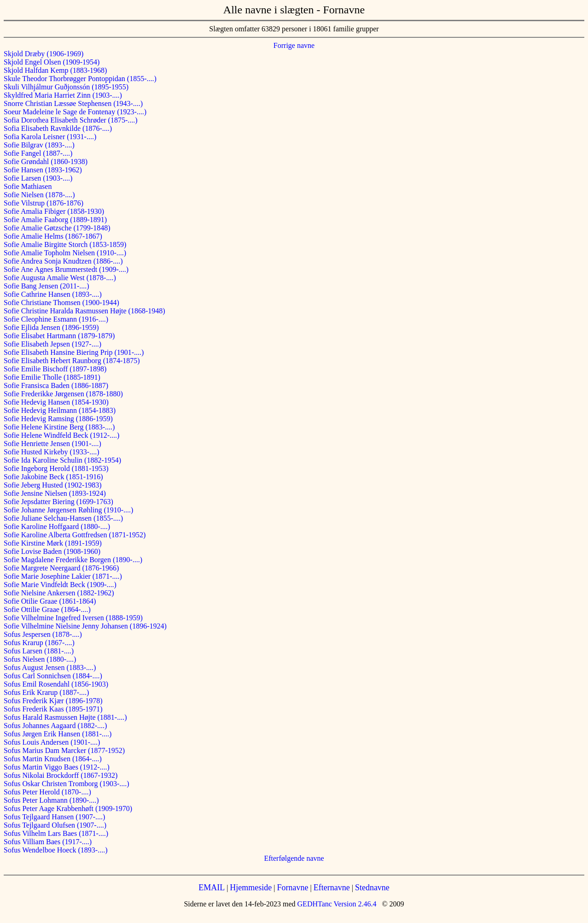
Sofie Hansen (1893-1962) (43, 170)
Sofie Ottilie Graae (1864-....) (47, 609)
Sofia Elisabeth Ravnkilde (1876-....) (58, 128)
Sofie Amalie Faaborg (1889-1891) (55, 220)
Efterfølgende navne (294, 858)
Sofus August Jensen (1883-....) (50, 667)
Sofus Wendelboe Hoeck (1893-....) (55, 850)
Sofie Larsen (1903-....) (38, 178)
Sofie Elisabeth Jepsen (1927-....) (52, 344)
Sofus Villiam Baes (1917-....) (48, 842)
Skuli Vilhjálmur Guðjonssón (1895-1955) (66, 87)
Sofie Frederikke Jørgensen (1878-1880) (63, 394)
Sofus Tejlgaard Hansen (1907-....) (54, 817)
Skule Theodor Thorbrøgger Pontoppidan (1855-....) (80, 79)
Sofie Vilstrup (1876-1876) (44, 203)
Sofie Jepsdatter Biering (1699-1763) (58, 502)
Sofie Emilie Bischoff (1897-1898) (55, 369)
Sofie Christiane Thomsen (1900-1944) (61, 303)
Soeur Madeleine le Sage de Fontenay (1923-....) (75, 112)
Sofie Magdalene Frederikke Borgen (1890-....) (73, 560)
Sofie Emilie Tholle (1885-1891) (52, 377)
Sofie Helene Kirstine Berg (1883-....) (59, 427)
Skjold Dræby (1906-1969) (44, 54)
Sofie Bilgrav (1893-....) (39, 145)
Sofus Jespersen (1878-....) (43, 634)
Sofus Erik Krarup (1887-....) (46, 692)
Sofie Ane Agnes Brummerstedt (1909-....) (66, 269)
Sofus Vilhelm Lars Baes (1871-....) (56, 833)
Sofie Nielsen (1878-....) (39, 195)
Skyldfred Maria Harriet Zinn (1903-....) (63, 95)
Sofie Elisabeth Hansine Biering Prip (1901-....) (74, 352)
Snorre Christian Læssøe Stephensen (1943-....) (73, 103)
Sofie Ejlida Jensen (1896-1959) (51, 327)
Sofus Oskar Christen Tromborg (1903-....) (67, 784)
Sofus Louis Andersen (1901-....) (52, 742)
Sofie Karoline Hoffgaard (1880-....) (57, 526)
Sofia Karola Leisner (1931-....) (50, 137)
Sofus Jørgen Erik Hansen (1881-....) (58, 734)
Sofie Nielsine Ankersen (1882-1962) (59, 593)
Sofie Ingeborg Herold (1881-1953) (56, 468)
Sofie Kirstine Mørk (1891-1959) (53, 543)
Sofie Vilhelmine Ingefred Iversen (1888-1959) (73, 618)
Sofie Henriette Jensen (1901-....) (52, 444)
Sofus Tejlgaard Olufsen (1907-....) (55, 825)
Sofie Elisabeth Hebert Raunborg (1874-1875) (72, 361)
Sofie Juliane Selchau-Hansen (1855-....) (63, 518)
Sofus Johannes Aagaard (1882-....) (55, 726)
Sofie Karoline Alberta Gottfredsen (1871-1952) (75, 535)
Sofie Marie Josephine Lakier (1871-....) (63, 576)
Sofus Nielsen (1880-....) (40, 659)
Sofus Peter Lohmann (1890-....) (51, 800)
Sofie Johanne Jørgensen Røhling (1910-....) (68, 510)
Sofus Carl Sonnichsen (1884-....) (53, 676)
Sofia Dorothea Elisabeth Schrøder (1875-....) (71, 120)
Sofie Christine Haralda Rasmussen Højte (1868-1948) (84, 311)
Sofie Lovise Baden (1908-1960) (52, 551)
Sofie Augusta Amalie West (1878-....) (60, 278)
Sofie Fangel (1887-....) (38, 153)
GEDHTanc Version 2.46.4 (336, 904)
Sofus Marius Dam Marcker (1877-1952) (64, 750)
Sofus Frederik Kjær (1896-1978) (53, 701)
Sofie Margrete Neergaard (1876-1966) (61, 568)
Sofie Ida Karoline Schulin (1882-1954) (62, 460)
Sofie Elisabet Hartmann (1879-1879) (59, 336)
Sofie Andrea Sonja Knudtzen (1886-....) (63, 261)
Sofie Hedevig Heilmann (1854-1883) (60, 410)
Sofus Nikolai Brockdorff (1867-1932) (61, 775)
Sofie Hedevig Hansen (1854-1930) (56, 402)
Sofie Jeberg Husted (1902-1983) (53, 485)
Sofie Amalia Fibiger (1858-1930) (54, 211)
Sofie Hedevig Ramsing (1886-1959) (58, 419)
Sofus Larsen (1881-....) (39, 651)
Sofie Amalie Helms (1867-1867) (53, 236)
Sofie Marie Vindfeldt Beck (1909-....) (60, 585)
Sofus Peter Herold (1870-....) (47, 792)
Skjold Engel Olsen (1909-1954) (52, 62)
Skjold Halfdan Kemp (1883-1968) (55, 70)
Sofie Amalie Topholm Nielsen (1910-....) (65, 253)
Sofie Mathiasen (28, 186)
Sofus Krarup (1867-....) (39, 643)
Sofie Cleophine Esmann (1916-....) (56, 319)
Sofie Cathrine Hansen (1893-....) (53, 294)
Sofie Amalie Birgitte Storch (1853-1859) (65, 244)
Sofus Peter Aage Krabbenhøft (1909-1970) (68, 808)
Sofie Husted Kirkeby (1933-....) (52, 452)
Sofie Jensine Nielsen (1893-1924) (55, 493)
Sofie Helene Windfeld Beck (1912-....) (61, 435)
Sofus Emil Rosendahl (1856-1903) (56, 684)
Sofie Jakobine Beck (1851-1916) (53, 477)
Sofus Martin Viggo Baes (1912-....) (57, 767)
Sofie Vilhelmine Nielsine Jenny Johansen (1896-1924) (85, 626)
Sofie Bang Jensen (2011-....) (47, 286)
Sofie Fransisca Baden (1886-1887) (56, 385)
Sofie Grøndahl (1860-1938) (46, 162)
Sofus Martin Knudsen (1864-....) (53, 759)
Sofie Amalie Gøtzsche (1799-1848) (57, 228)
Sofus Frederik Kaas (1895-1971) (53, 709)
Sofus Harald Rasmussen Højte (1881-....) (65, 717)
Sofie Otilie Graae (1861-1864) (50, 601)
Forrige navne (294, 45)
